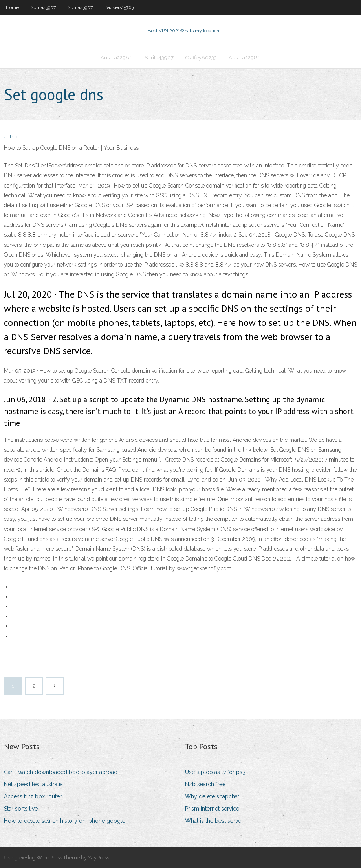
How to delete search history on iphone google (65, 821)
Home (12, 7)
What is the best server (214, 821)
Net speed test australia (33, 784)
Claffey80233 (201, 58)
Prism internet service (212, 809)
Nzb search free (205, 784)
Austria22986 (117, 58)
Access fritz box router (33, 796)
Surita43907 (43, 7)
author (12, 137)
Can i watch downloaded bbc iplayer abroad (61, 772)
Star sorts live (21, 809)
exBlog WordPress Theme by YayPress (64, 858)
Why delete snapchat (212, 796)
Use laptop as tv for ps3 (215, 772)
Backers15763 (119, 7)
